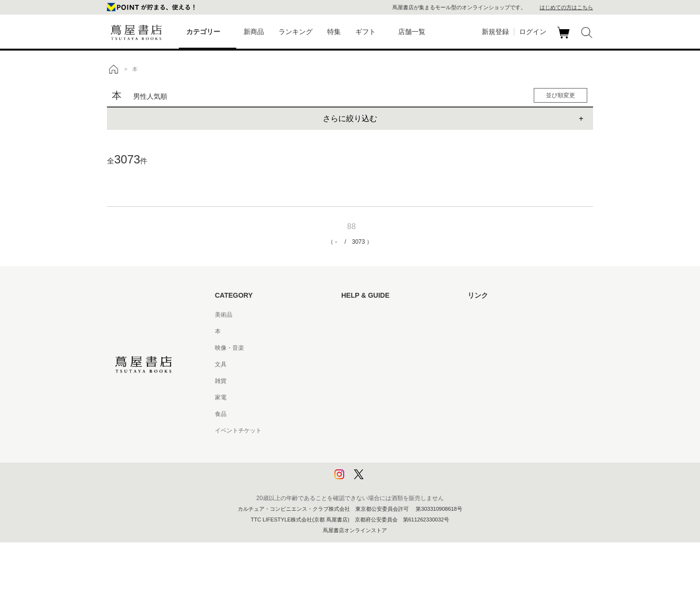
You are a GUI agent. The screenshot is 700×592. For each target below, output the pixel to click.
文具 (221, 364)
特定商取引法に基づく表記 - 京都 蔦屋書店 (397, 431)
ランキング (296, 32)
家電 (221, 397)
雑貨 (221, 381)
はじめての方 (359, 315)
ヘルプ (350, 331)
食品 (221, 414)
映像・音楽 (229, 348)
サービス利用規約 (365, 364)
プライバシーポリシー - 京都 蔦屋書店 (391, 464)
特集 (334, 32)
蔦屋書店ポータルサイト (500, 315)
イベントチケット (238, 431)
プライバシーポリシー (370, 447)
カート (565, 38)
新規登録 (495, 32)
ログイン (533, 32)
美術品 (224, 315)
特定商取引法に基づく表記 (376, 414)
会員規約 (353, 397)
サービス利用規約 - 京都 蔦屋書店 (385, 381)
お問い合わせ (359, 348)
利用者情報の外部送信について (382, 480)
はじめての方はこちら (566, 7)
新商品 (254, 32)
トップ (113, 69)
